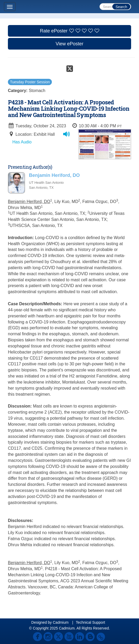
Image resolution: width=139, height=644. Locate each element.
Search (121, 7)
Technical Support (90, 622)
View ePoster (69, 44)
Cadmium (61, 622)
